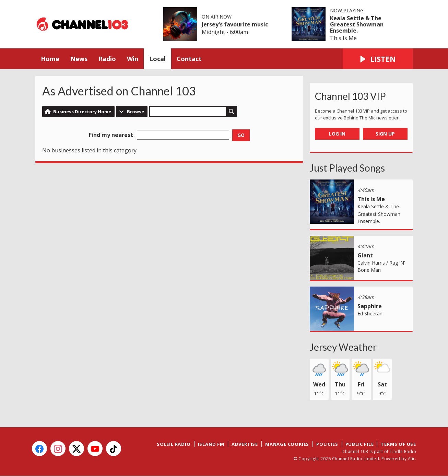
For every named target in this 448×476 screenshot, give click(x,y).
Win (133, 59)
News (79, 59)
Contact (189, 59)
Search (232, 112)
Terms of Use (398, 444)
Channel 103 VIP (350, 96)
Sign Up (385, 134)
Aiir (411, 459)
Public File (360, 444)
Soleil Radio (174, 444)
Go (241, 135)
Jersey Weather (343, 347)
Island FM (211, 444)
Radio (107, 59)
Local (157, 59)
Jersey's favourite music (235, 24)
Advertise (245, 444)
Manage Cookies (287, 444)
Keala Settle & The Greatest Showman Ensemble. (357, 24)
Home (50, 59)
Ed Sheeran (370, 314)
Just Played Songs (347, 168)
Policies (327, 444)
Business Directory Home (82, 112)
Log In (337, 134)
